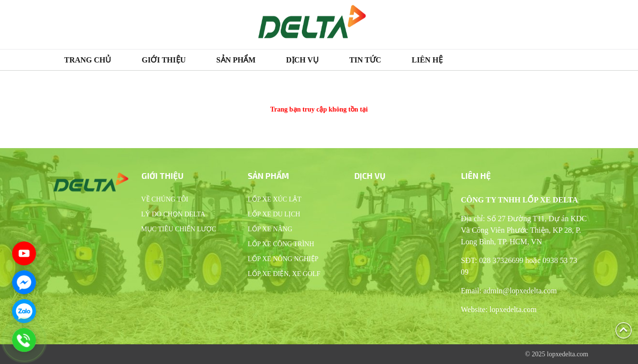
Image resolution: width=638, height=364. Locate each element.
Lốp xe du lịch (274, 214)
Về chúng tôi (165, 199)
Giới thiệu (164, 60)
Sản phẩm (236, 60)
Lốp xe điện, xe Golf (284, 274)
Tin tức (365, 60)
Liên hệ (427, 60)
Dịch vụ (302, 60)
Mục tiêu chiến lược (179, 229)
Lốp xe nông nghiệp (283, 259)
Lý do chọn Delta (173, 214)
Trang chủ (88, 60)
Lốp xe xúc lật (275, 199)
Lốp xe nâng (270, 229)
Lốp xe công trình (281, 244)
